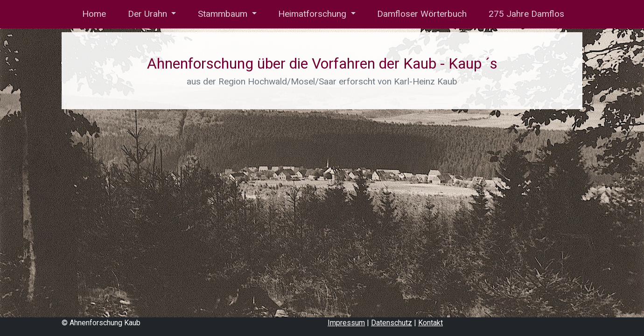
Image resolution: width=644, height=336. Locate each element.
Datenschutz (392, 323)
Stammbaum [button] (224, 14)
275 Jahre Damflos (526, 14)
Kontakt (430, 323)
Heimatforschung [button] (313, 14)
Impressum (346, 323)
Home (93, 14)
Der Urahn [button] (149, 14)
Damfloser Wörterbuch (422, 14)
